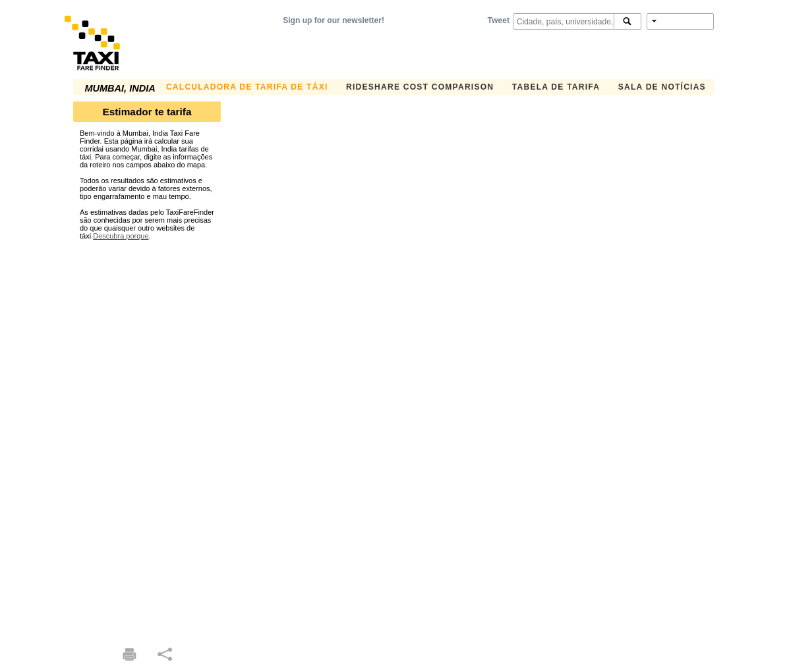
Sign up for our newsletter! (334, 20)
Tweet (499, 20)
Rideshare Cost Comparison (420, 87)
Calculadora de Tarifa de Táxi (247, 87)
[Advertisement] (147, 437)
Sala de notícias (662, 87)
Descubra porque (121, 236)
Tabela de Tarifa (556, 87)
